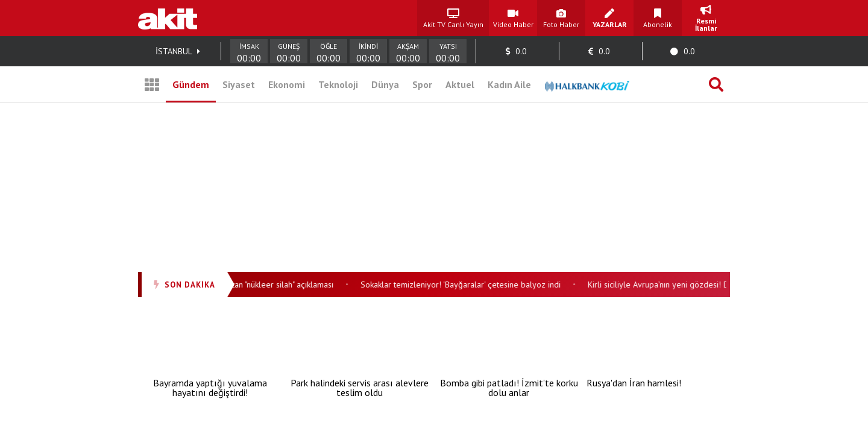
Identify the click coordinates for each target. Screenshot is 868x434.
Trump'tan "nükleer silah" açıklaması (273, 285)
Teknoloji (338, 84)
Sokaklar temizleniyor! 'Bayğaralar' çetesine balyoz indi (464, 285)
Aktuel (460, 84)
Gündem (191, 84)
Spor (422, 84)
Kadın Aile (509, 84)
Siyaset (239, 84)
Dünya (385, 84)
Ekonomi (287, 84)
